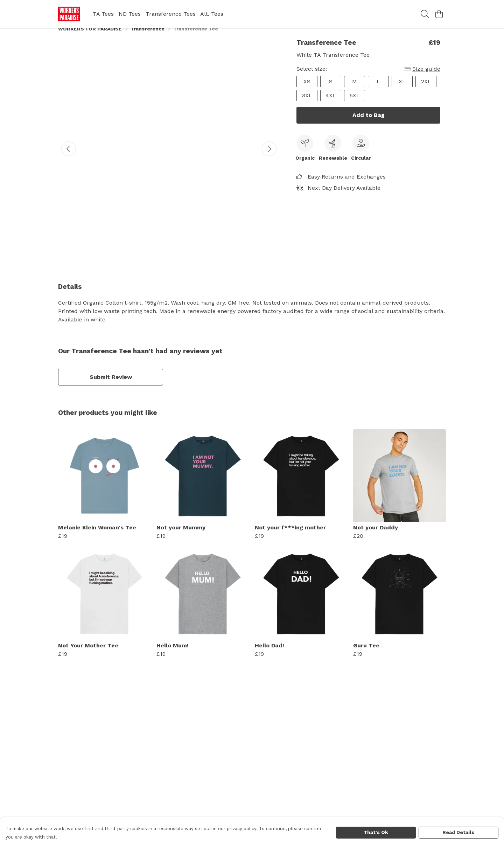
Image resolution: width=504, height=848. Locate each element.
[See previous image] (69, 157)
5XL (355, 104)
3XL (307, 104)
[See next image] (269, 157)
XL (402, 90)
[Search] (425, 14)
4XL (331, 104)
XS (307, 90)
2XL (426, 90)
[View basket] (439, 14)
